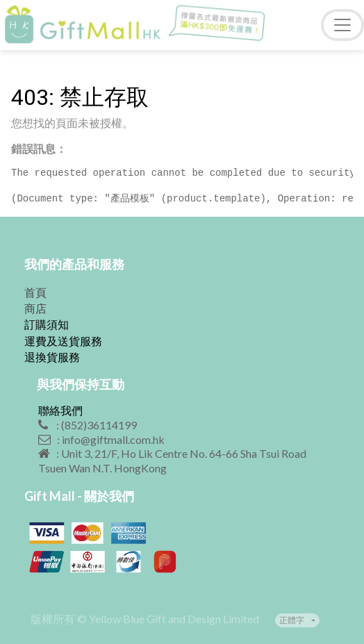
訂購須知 (47, 324)
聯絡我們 (60, 410)
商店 (35, 308)
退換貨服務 (52, 357)
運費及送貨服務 (63, 341)
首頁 (35, 292)
